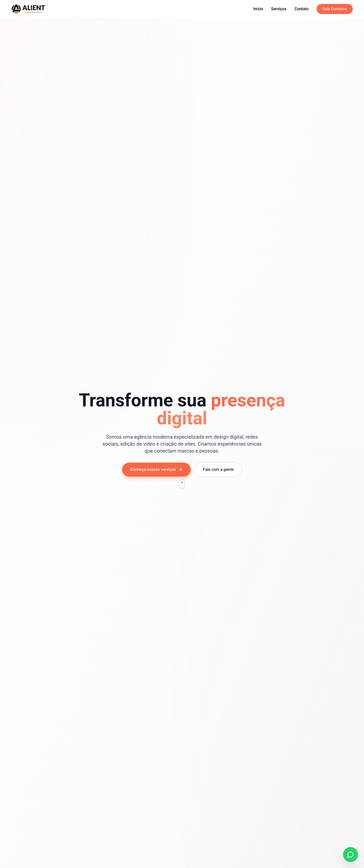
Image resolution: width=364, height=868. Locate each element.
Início (258, 9)
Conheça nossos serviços (156, 470)
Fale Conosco (335, 9)
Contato (301, 9)
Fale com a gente (218, 469)
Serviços (279, 9)
